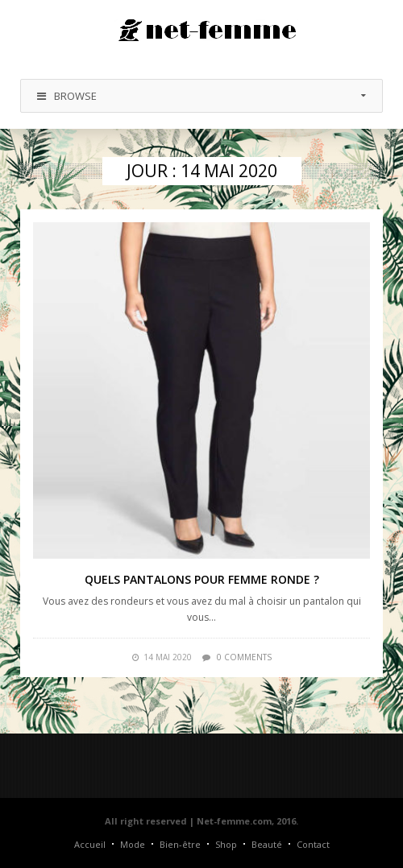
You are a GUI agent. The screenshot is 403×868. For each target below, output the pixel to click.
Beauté (267, 844)
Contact (313, 844)
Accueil (90, 844)
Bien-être (180, 844)
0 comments (244, 657)
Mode (133, 844)
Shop (226, 844)
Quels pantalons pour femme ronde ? (202, 579)
